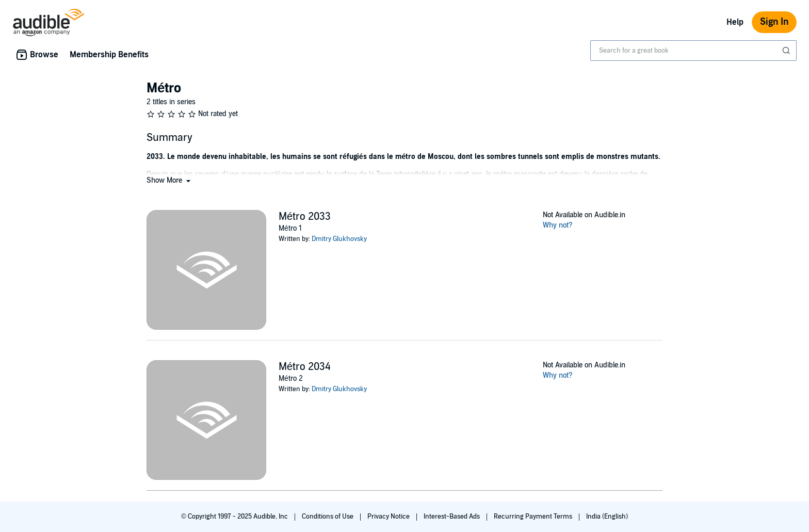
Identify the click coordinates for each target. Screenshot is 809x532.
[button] (169, 180)
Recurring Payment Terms (534, 517)
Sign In (774, 22)
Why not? (558, 225)
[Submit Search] (787, 51)
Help (735, 22)
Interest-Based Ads (452, 517)
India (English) (607, 517)
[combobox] (693, 51)
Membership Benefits (109, 55)
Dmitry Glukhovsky (339, 239)
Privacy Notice (389, 517)
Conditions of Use (328, 517)
